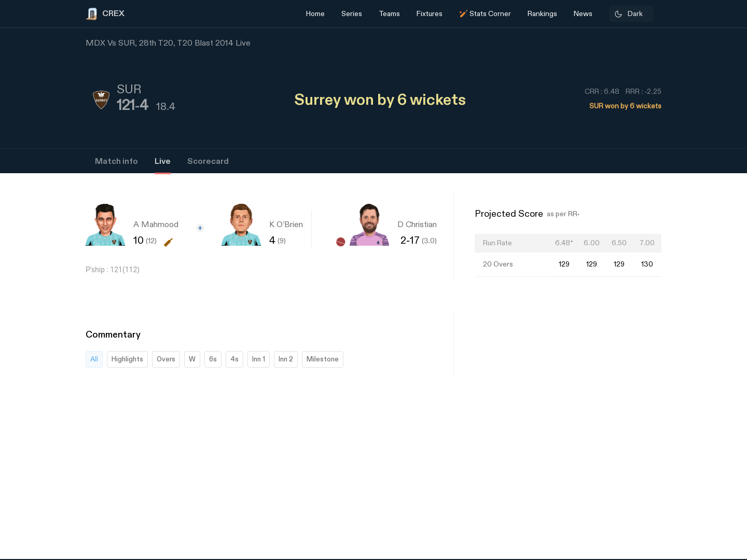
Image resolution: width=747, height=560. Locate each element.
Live (163, 162)
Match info (116, 162)
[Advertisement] (708, 402)
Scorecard (208, 162)
